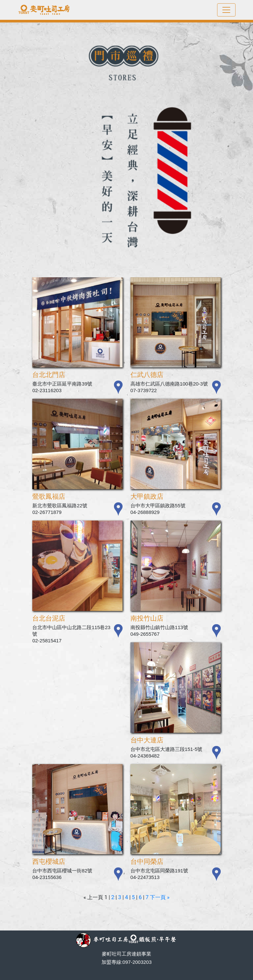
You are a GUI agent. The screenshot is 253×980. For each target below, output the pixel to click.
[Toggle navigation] (226, 10)
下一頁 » (160, 897)
